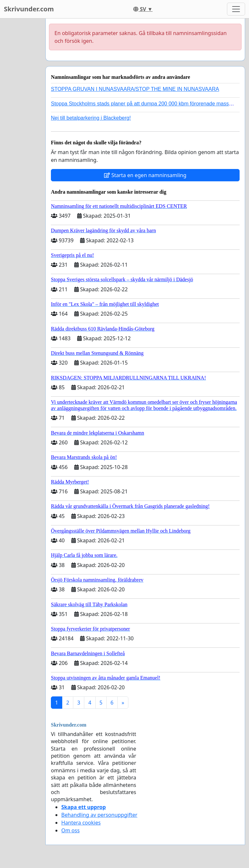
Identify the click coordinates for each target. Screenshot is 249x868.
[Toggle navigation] (236, 9)
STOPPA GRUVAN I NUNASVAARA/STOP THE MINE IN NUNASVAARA (135, 89)
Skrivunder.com (29, 9)
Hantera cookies (81, 823)
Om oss (71, 830)
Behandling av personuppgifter (99, 815)
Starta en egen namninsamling (145, 175)
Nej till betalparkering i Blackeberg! (91, 118)
